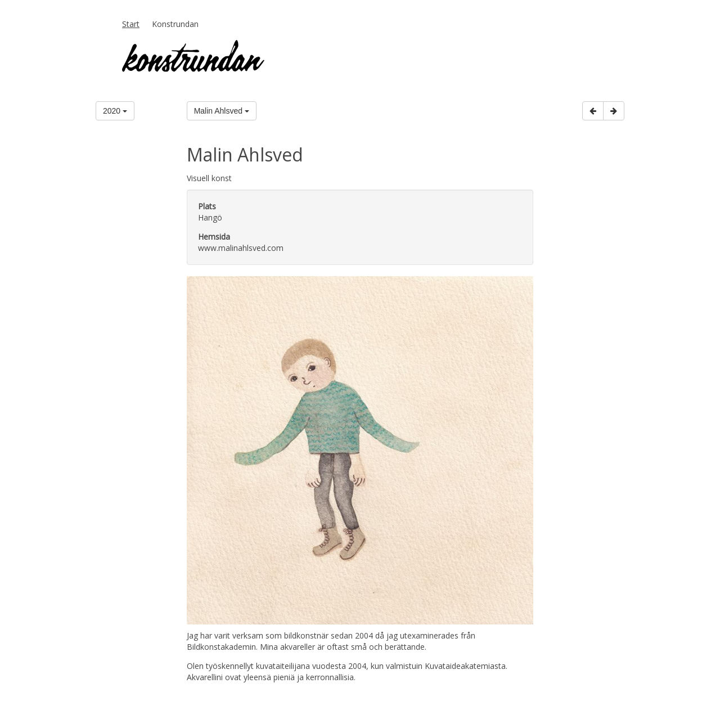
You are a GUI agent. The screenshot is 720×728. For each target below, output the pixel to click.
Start (131, 24)
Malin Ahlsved (222, 111)
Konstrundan (175, 24)
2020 (115, 111)
